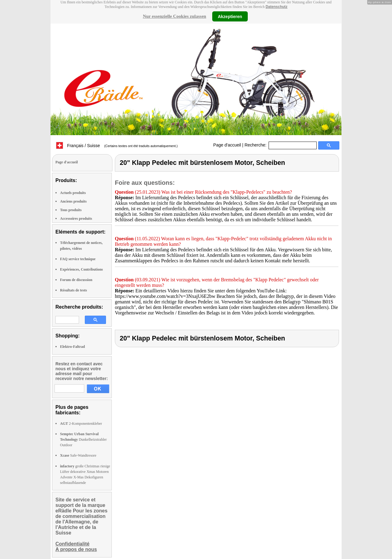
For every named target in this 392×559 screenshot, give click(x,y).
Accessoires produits (76, 219)
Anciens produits (73, 201)
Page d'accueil (227, 145)
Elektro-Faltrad (72, 347)
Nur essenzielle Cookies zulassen (174, 16)
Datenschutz (276, 7)
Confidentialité (72, 544)
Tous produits (71, 210)
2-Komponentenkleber (81, 424)
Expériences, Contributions (81, 269)
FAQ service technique (78, 259)
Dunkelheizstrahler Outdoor (83, 439)
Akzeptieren (230, 16)
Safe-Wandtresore (78, 455)
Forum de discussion (76, 280)
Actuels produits (73, 193)
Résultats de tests (73, 290)
